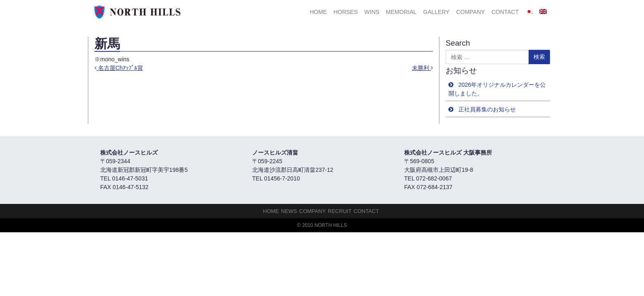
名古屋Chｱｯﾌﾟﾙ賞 (119, 68)
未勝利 (422, 68)
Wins (372, 12)
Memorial (401, 12)
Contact (505, 12)
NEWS (289, 211)
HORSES (346, 12)
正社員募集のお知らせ (487, 109)
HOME (318, 12)
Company (471, 12)
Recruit (340, 211)
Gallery (436, 12)
